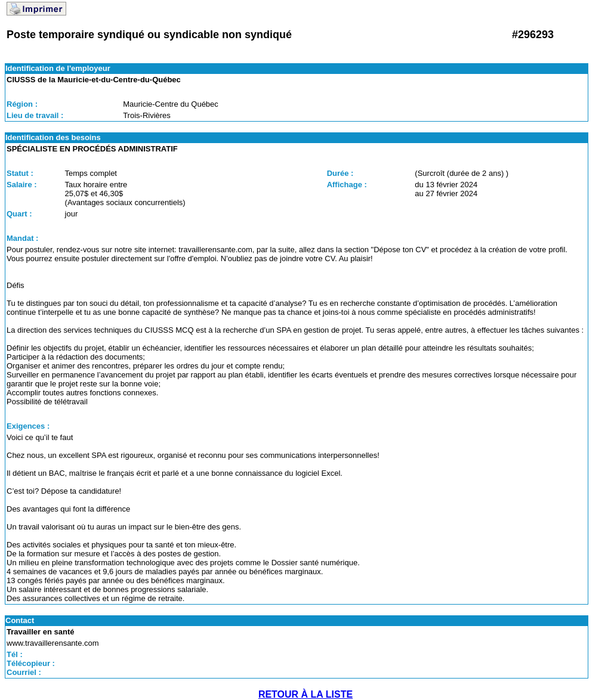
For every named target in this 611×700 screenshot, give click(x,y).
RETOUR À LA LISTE (305, 694)
